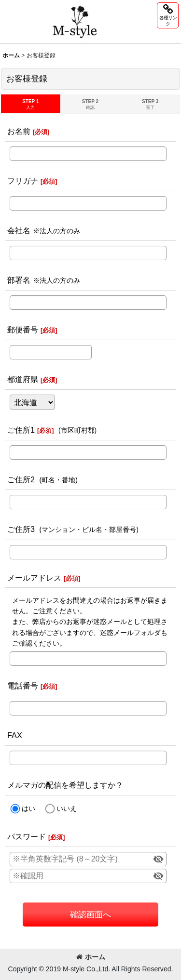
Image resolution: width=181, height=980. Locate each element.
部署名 (19, 280)
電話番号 (23, 686)
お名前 (19, 131)
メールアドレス (34, 578)
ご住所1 (21, 430)
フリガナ (23, 181)
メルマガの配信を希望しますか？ (65, 785)
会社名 (19, 230)
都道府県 (23, 379)
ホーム (91, 957)
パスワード (27, 836)
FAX (15, 735)
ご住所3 (21, 529)
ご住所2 (21, 479)
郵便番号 (23, 330)
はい (28, 808)
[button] (168, 15)
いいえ (67, 808)
